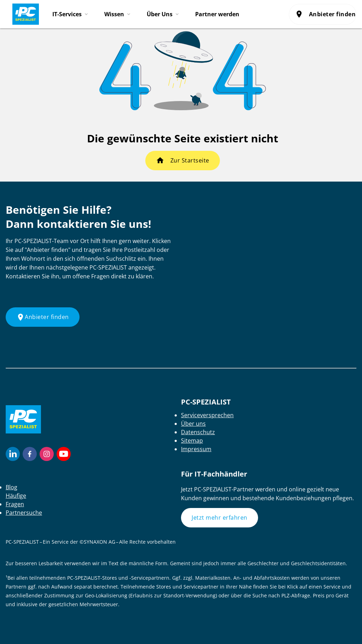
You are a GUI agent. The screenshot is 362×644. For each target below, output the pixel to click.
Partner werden (217, 14)
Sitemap (192, 441)
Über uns (193, 424)
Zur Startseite (190, 160)
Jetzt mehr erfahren (220, 518)
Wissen (114, 14)
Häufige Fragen (16, 500)
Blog (11, 487)
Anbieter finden (326, 14)
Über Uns (160, 14)
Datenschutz (198, 432)
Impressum (196, 449)
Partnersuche (24, 513)
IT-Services (67, 14)
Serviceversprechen (207, 415)
